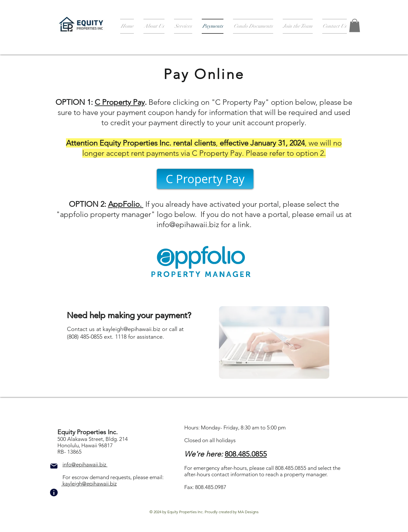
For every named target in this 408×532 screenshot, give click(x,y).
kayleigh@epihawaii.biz (131, 329)
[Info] (54, 492)
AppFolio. (126, 204)
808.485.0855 (246, 454)
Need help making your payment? (129, 316)
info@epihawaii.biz (188, 224)
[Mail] (54, 466)
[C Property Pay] (205, 179)
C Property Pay (120, 102)
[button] (355, 25)
